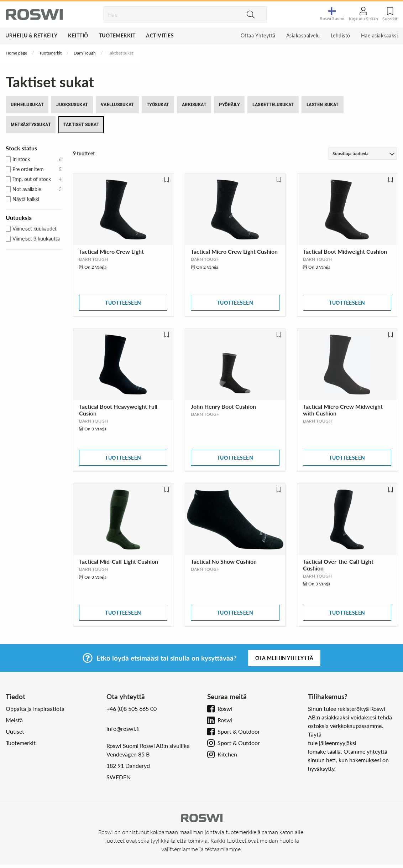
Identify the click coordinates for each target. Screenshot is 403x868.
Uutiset (15, 731)
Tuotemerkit (117, 35)
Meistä (14, 720)
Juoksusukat (72, 105)
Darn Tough (85, 53)
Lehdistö (341, 35)
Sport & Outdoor (239, 731)
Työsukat (158, 105)
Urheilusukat (27, 105)
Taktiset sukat (81, 125)
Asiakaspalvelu (303, 35)
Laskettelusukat (273, 105)
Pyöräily (229, 105)
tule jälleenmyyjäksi (332, 743)
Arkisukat (194, 105)
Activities (160, 35)
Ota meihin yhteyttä (284, 658)
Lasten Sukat (323, 105)
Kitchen (227, 754)
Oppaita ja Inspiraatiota (35, 709)
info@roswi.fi (123, 728)
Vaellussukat (117, 105)
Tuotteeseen (123, 303)
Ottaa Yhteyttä (258, 35)
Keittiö (78, 35)
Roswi (225, 709)
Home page (16, 53)
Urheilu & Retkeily (31, 35)
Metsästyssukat (31, 125)
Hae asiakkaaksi (380, 35)
